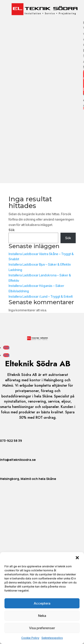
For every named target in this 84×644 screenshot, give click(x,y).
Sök (12, 230)
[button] (77, 558)
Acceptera (42, 603)
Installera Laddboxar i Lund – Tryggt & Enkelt (41, 296)
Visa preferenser (42, 628)
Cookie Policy (30, 638)
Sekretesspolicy (52, 638)
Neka (42, 616)
